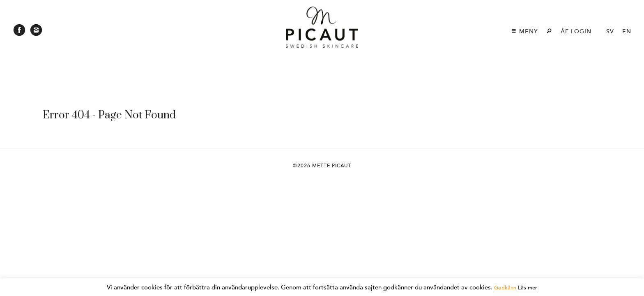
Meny (524, 31)
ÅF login (576, 31)
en (627, 31)
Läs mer (528, 288)
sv (610, 31)
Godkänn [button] (505, 288)
